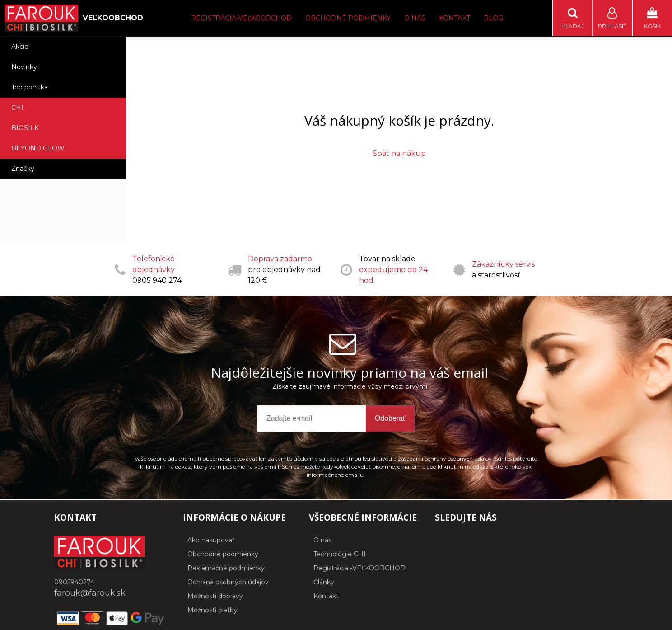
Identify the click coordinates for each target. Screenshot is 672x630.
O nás (415, 18)
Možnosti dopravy (215, 596)
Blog (493, 18)
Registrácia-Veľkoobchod (241, 18)
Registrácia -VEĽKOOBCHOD (359, 568)
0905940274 (74, 582)
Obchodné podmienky (348, 18)
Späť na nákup (399, 153)
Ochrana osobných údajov (228, 582)
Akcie (20, 47)
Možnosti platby (212, 610)
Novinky (24, 67)
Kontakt (455, 18)
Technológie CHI (340, 554)
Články (324, 582)
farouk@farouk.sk (90, 593)
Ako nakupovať (211, 540)
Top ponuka (30, 87)
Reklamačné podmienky (226, 568)
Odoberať (390, 418)
